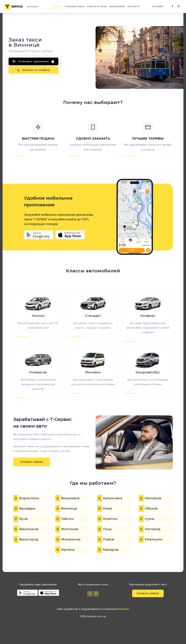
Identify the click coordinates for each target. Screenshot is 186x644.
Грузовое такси (76, 7)
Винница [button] (35, 7)
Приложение (119, 7)
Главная (59, 7)
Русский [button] (157, 7)
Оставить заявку (32, 473)
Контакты (135, 7)
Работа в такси (99, 7)
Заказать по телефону (33, 70)
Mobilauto (123, 621)
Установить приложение (33, 61)
